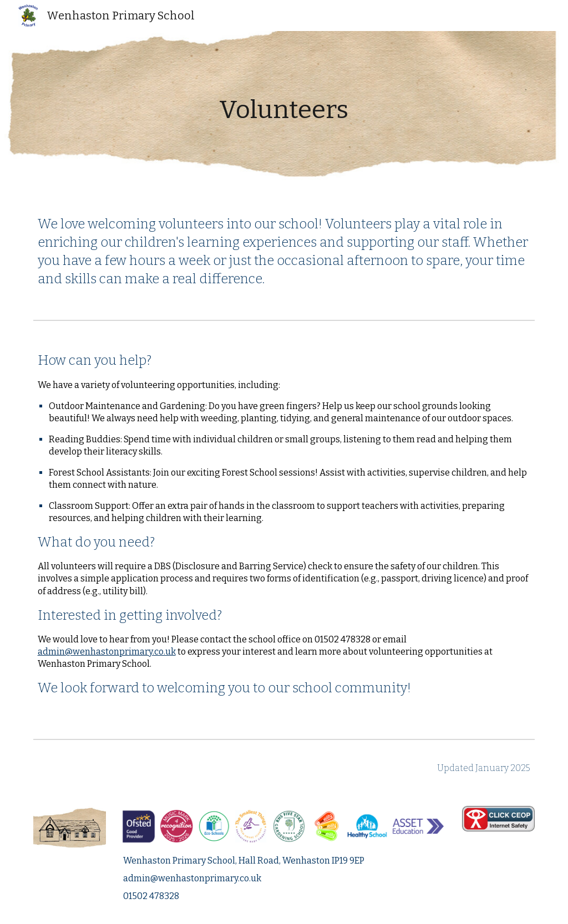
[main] (284, 110)
